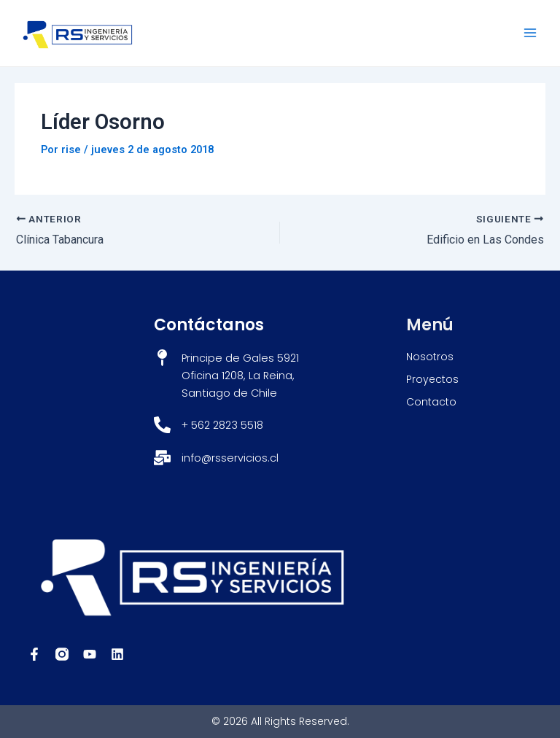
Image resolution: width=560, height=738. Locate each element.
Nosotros (430, 357)
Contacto (431, 402)
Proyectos (432, 379)
